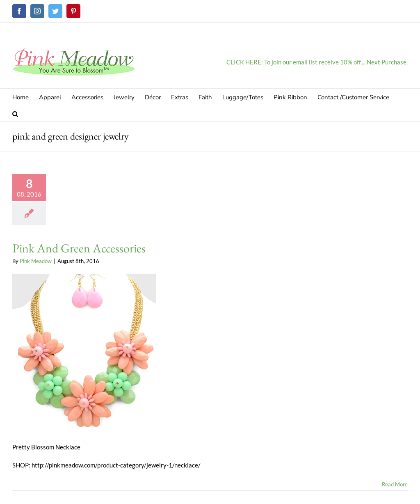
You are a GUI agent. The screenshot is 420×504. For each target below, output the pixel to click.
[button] (15, 113)
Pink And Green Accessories (79, 248)
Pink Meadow (36, 261)
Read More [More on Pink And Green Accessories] (395, 484)
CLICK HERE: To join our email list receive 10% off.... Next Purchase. (317, 62)
